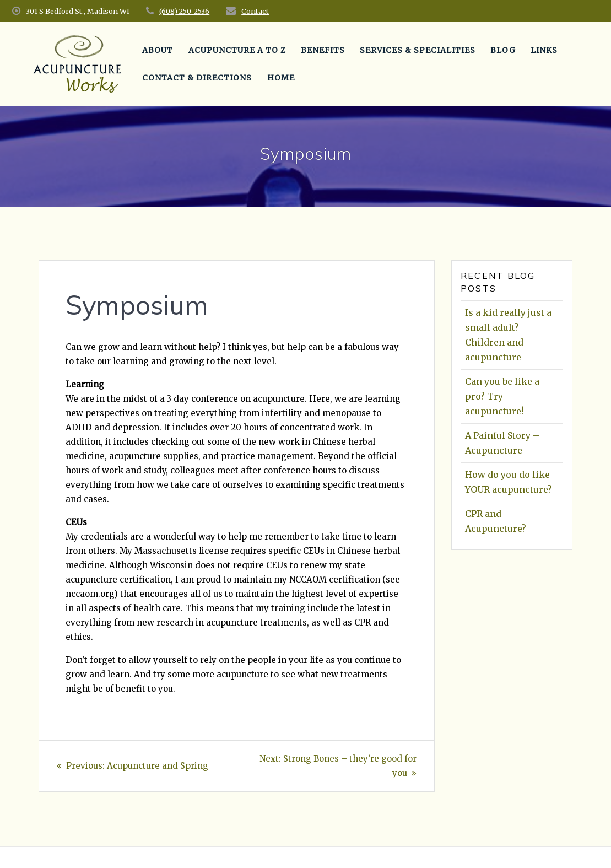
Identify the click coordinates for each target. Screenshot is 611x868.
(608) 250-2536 (184, 11)
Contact (255, 11)
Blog (503, 50)
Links (544, 50)
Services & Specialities (418, 50)
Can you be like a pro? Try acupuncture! (502, 396)
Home (281, 78)
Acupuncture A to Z (237, 50)
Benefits (323, 50)
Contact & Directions (197, 78)
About (158, 50)
